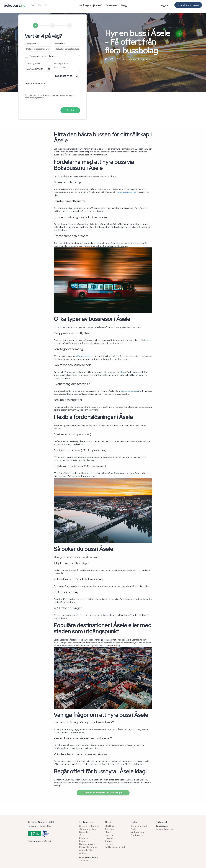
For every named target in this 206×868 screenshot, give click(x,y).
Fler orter (109, 844)
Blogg (124, 5)
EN (40, 5)
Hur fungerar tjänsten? (90, 5)
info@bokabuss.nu (165, 829)
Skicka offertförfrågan (90, 826)
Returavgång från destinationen (61, 65)
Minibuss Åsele (138, 832)
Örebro (108, 841)
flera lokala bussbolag (127, 192)
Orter (82, 835)
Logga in (164, 5)
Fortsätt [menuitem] (70, 110)
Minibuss (83, 841)
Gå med (47, 841)
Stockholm (110, 826)
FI (46, 5)
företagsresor (84, 356)
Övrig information (88, 829)
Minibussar (84, 838)
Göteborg (110, 829)
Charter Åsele (137, 835)
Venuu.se (84, 860)
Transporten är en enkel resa (41, 56)
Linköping (110, 838)
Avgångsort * (30, 44)
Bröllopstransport (87, 844)
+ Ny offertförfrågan (188, 5)
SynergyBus (45, 826)
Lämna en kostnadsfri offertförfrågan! (103, 793)
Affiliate (83, 853)
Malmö (108, 832)
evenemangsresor (129, 391)
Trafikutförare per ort (115, 847)
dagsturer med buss (116, 372)
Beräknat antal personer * (36, 83)
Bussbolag (84, 832)
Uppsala (109, 835)
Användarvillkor (87, 850)
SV (33, 5)
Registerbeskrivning (89, 847)
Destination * (59, 44)
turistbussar (93, 473)
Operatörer (112, 5)
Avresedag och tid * (33, 63)
